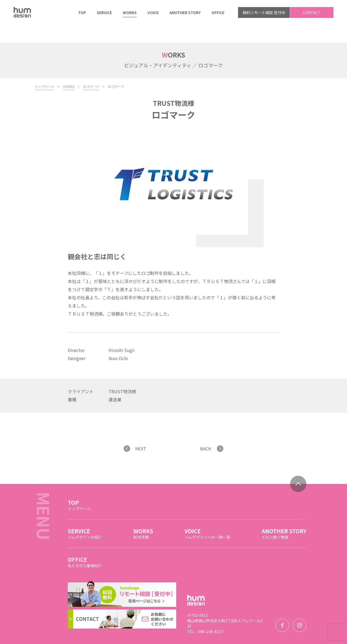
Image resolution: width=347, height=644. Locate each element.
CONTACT (312, 12)
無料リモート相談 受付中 (264, 12)
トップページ (44, 69)
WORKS (69, 69)
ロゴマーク (91, 69)
